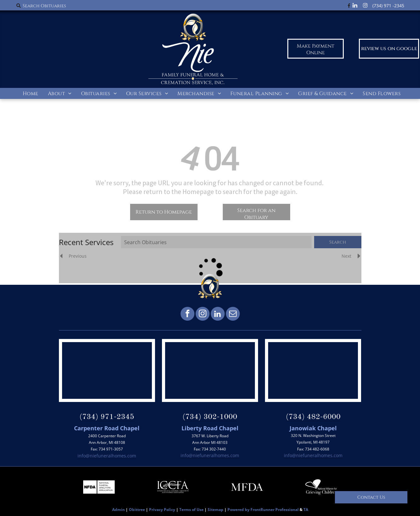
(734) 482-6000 (313, 417)
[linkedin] (218, 315)
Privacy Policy (162, 510)
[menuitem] (31, 93)
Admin (118, 510)
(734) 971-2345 (107, 417)
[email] (233, 315)
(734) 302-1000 (210, 417)
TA (306, 510)
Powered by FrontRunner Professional (263, 510)
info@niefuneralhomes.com (107, 456)
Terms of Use (191, 510)
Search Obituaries (44, 6)
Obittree (137, 510)
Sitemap (216, 510)
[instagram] (203, 315)
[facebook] (187, 315)
